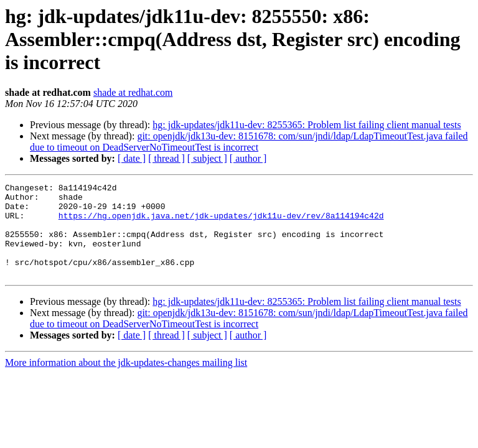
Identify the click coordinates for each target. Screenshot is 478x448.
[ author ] (248, 158)
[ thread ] (166, 158)
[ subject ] (207, 158)
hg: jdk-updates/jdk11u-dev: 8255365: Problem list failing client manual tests (307, 125)
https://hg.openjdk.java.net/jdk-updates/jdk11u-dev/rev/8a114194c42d (221, 223)
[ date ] (132, 158)
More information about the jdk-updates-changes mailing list (126, 381)
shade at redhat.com (133, 92)
